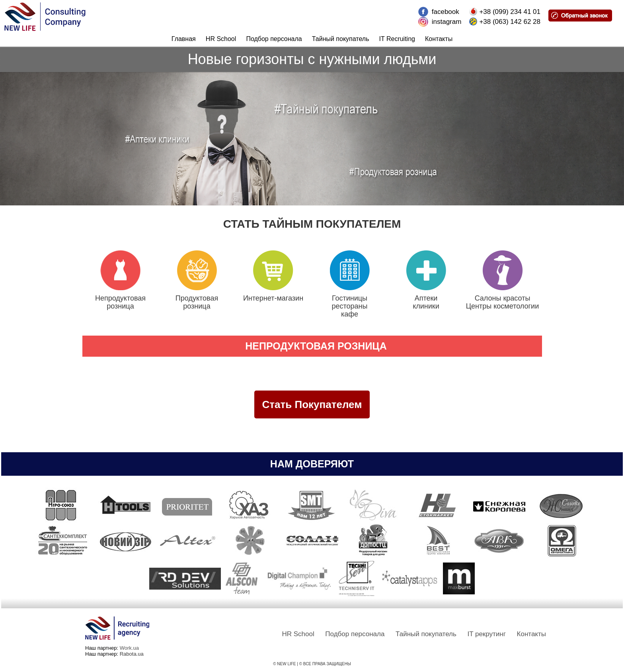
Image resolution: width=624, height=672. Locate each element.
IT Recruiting (397, 39)
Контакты (439, 39)
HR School (221, 39)
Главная (184, 39)
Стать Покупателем (312, 404)
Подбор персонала (274, 39)
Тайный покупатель (341, 39)
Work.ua (129, 648)
